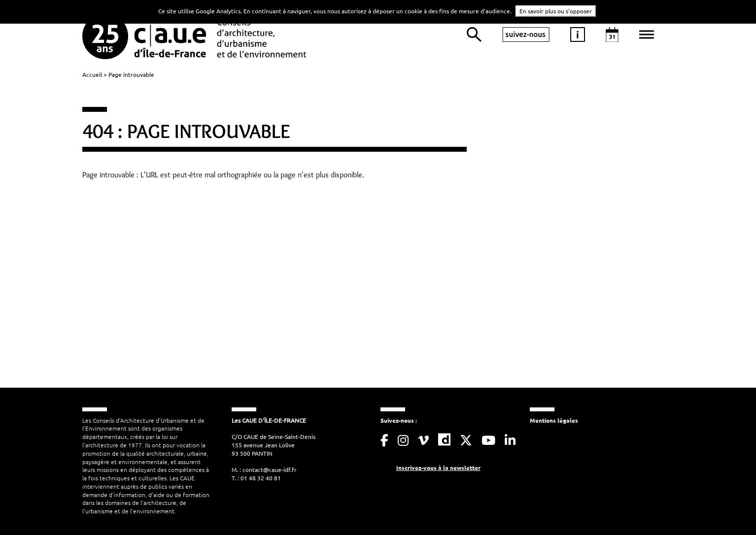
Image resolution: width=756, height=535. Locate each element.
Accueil (92, 74)
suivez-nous (526, 34)
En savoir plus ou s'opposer (556, 11)
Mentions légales (554, 420)
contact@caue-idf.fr (270, 469)
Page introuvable (131, 74)
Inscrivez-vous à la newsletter (438, 468)
